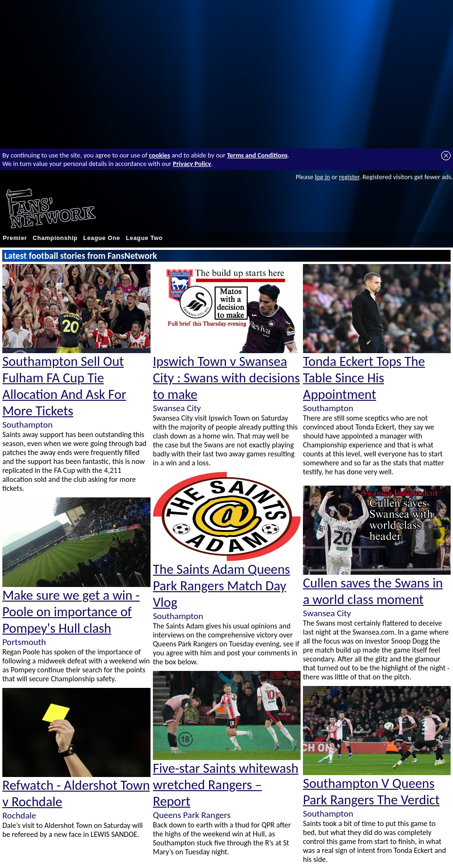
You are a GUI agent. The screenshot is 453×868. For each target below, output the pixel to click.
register (349, 177)
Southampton (27, 425)
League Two (144, 238)
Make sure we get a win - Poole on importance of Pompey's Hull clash (71, 612)
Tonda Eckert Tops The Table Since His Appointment (364, 378)
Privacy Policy (192, 164)
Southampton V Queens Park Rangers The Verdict (371, 792)
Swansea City (177, 408)
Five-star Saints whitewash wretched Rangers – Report (226, 785)
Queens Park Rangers (192, 815)
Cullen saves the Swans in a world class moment (373, 591)
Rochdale (19, 815)
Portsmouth (24, 642)
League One (101, 238)
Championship (55, 238)
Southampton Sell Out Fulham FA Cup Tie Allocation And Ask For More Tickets (64, 386)
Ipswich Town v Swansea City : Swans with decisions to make (226, 378)
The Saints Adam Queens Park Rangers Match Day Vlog (222, 586)
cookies (160, 155)
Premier (15, 238)
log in (322, 177)
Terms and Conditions (257, 155)
